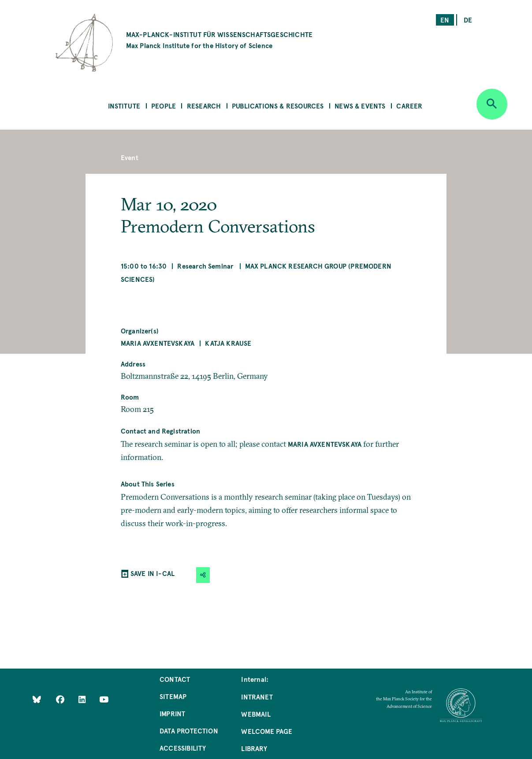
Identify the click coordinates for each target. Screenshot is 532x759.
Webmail (256, 714)
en (445, 20)
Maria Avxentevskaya (158, 343)
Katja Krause (228, 343)
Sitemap (173, 696)
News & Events (360, 106)
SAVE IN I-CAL (153, 573)
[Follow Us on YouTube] (104, 699)
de (468, 20)
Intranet (257, 697)
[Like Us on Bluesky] (37, 699)
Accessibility (183, 748)
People (164, 106)
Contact (175, 679)
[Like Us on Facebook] (61, 699)
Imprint (172, 713)
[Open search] (492, 104)
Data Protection (189, 731)
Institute (124, 106)
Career (409, 106)
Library (254, 748)
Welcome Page (267, 731)
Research (204, 106)
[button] (203, 575)
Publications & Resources (278, 106)
